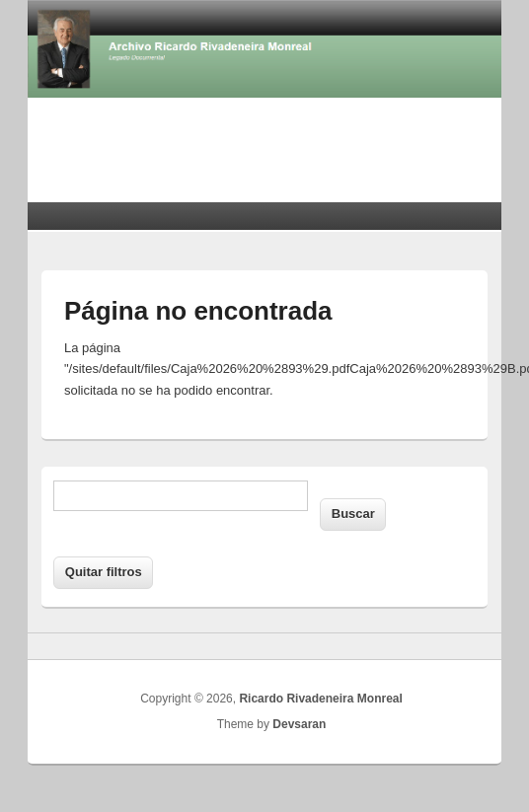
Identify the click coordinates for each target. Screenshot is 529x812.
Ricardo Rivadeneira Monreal (320, 699)
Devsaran (299, 724)
